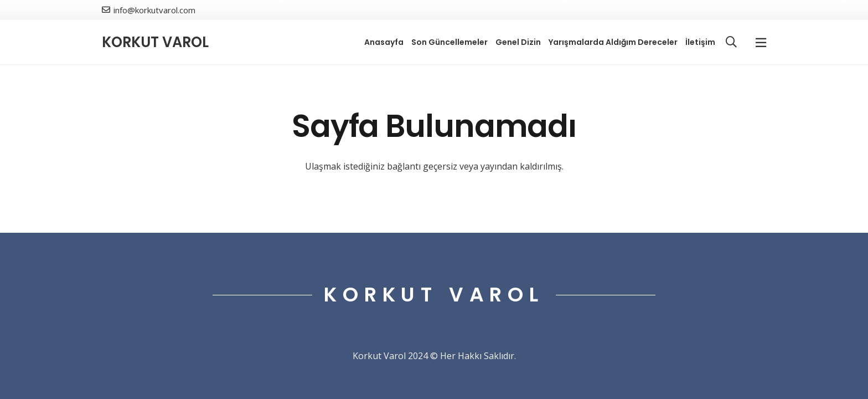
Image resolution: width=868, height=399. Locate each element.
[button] (731, 42)
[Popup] (761, 42)
